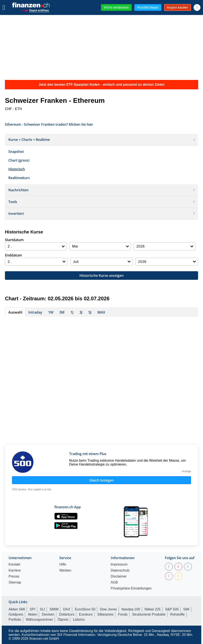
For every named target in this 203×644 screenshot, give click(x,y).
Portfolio (15, 620)
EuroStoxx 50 (85, 609)
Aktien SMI (17, 609)
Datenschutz (120, 570)
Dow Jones (108, 609)
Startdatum (14, 240)
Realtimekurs (19, 178)
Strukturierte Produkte (149, 614)
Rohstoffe (177, 614)
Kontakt (14, 564)
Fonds (123, 614)
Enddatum (13, 255)
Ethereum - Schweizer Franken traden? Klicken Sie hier (49, 124)
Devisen (48, 614)
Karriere (15, 570)
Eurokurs (86, 614)
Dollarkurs (67, 614)
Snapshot (16, 152)
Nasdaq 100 (131, 609)
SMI (186, 609)
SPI (33, 609)
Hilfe (63, 564)
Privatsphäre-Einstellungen (131, 588)
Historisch (17, 169)
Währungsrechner (39, 620)
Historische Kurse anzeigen (101, 276)
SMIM (54, 609)
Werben (65, 570)
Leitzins (79, 620)
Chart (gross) (19, 160)
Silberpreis (105, 614)
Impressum (119, 564)
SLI (42, 609)
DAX (67, 609)
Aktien (33, 614)
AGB (114, 582)
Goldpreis (16, 614)
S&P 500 (172, 609)
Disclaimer (119, 576)
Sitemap (15, 582)
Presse (14, 576)
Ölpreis (63, 620)
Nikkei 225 (153, 609)
